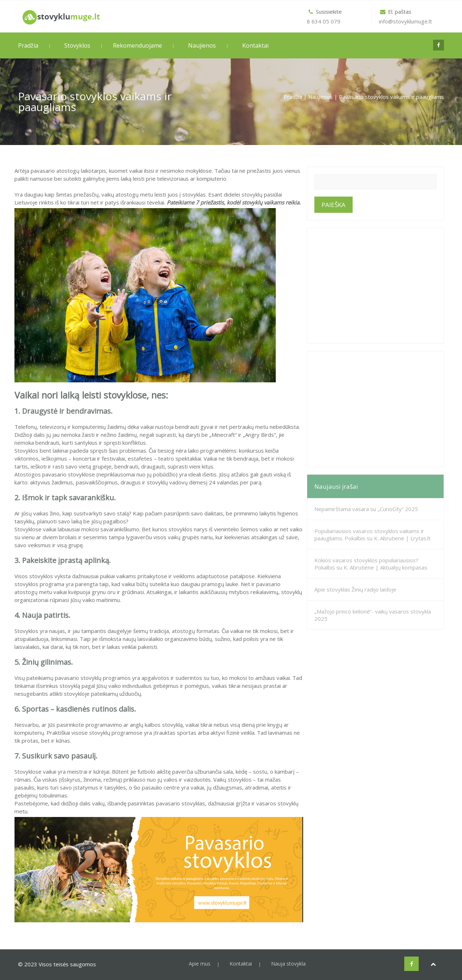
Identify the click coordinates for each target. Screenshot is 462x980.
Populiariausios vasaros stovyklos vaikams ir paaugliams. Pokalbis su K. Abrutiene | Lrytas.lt (372, 535)
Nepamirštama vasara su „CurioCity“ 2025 (366, 509)
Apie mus (200, 964)
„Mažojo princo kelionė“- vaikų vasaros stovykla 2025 (373, 615)
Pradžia (28, 45)
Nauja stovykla (288, 964)
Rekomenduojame (138, 45)
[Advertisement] (375, 286)
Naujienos (202, 45)
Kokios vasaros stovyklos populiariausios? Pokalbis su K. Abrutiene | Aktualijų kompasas (371, 564)
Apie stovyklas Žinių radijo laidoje (355, 589)
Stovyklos (77, 45)
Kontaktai (255, 45)
